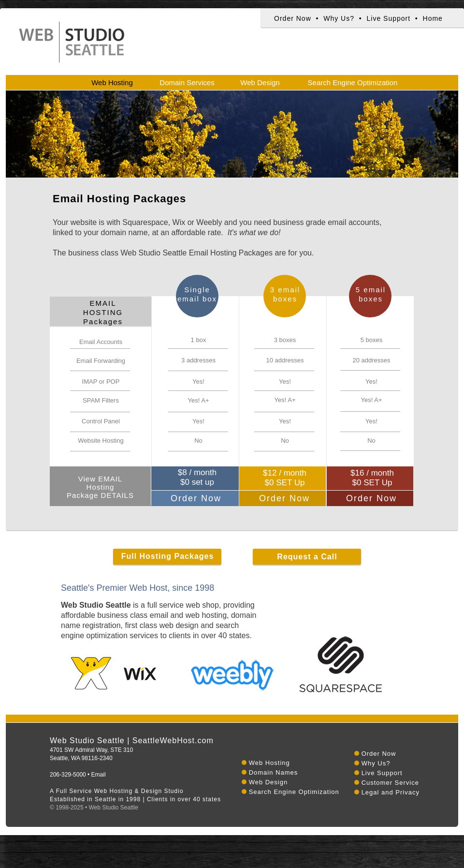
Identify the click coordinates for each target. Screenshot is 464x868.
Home (433, 18)
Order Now (293, 18)
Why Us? (339, 18)
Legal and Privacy (391, 792)
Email (99, 775)
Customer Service (390, 783)
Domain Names (274, 772)
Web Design (268, 782)
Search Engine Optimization (294, 792)
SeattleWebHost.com (173, 741)
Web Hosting (269, 763)
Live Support (388, 18)
